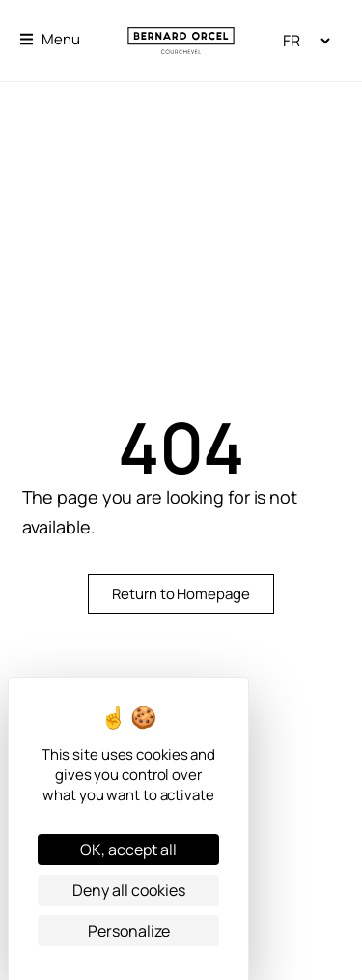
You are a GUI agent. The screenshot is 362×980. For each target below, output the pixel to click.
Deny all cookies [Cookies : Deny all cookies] (129, 890)
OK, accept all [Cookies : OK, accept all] (128, 850)
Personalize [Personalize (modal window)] (129, 931)
